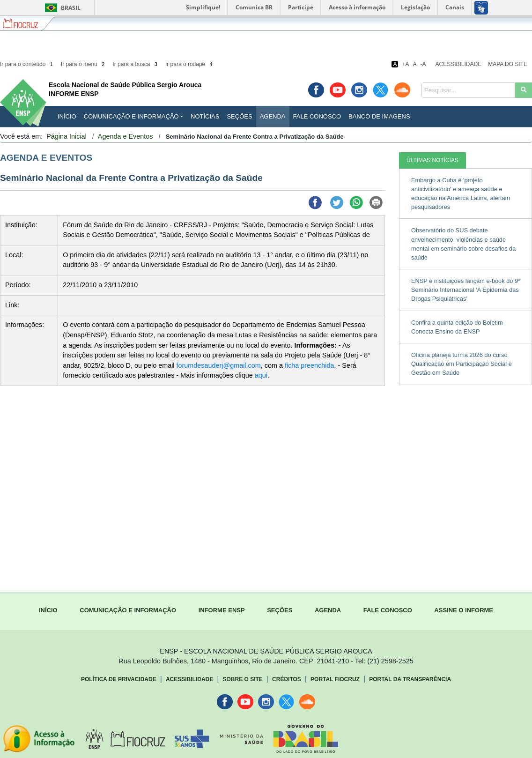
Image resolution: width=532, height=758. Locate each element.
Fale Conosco (317, 116)
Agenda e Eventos (126, 136)
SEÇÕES (280, 610)
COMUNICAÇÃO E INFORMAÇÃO (128, 610)
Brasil (61, 8)
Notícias (205, 116)
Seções (239, 116)
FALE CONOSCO (388, 610)
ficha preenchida (310, 365)
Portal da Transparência (410, 679)
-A (423, 64)
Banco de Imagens (379, 116)
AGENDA (328, 610)
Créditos (287, 679)
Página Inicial (66, 136)
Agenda (273, 116)
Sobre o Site (242, 679)
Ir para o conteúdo (27, 64)
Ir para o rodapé (190, 64)
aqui (261, 375)
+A (405, 64)
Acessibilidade (459, 64)
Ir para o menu (84, 64)
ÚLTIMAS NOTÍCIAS (432, 160)
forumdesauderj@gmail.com (219, 365)
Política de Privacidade (119, 679)
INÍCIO (67, 116)
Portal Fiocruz (335, 679)
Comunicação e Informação (131, 116)
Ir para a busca (136, 64)
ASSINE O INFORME (464, 610)
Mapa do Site (508, 64)
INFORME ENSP (222, 610)
